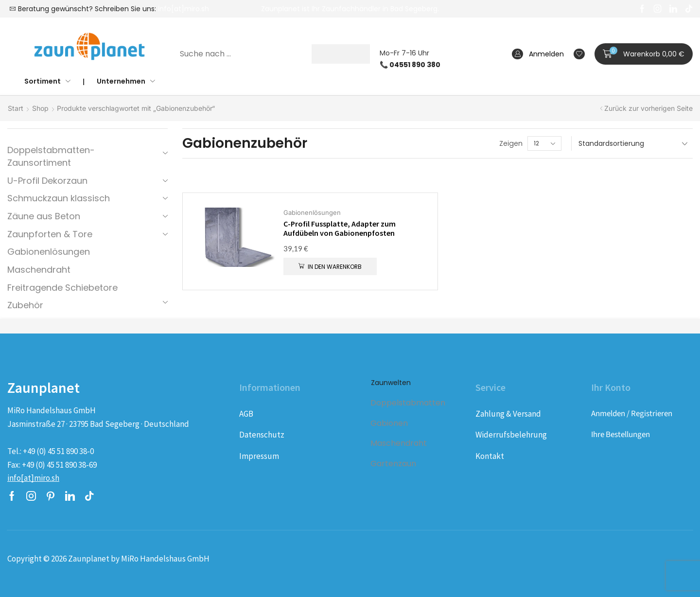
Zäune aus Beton (44, 216)
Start (16, 108)
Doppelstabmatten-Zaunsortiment (51, 156)
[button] (644, 54)
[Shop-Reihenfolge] (632, 143)
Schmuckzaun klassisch (59, 198)
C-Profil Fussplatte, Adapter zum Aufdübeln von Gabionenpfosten (340, 228)
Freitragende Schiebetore (62, 288)
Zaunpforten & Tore (50, 234)
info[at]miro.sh (184, 9)
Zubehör (25, 305)
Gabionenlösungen (49, 252)
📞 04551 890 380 (410, 65)
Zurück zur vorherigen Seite (648, 108)
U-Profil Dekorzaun (47, 181)
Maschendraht (39, 270)
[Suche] (341, 54)
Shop (40, 108)
